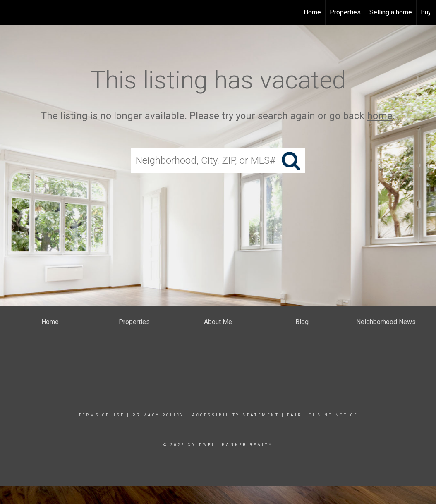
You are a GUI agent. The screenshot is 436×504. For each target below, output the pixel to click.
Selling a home (391, 12)
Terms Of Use (102, 415)
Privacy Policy (158, 415)
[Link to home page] (11, 12)
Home (312, 12)
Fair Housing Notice (322, 415)
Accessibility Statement (236, 415)
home (380, 116)
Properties (345, 12)
